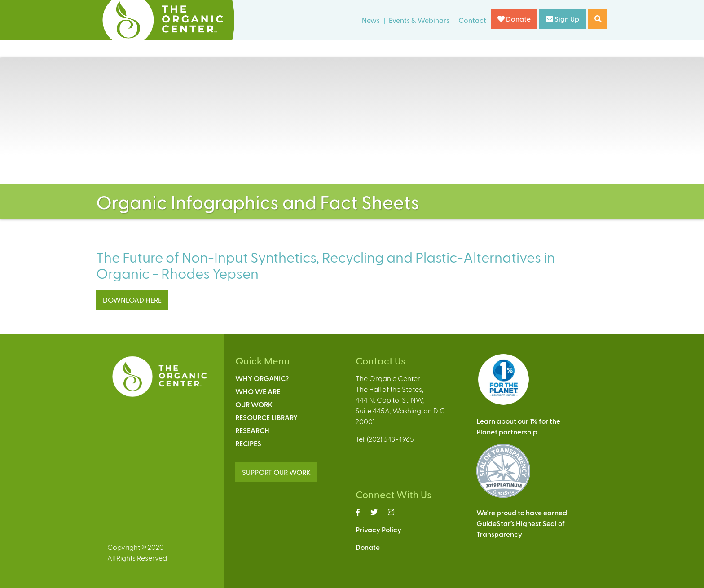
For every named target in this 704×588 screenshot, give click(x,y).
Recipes (248, 443)
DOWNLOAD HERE (132, 300)
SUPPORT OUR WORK (276, 472)
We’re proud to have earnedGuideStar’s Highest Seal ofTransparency (522, 523)
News (371, 20)
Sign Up (563, 19)
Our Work (254, 404)
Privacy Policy (378, 529)
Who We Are (258, 391)
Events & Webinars (419, 20)
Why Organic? (262, 378)
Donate (514, 19)
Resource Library (266, 417)
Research (252, 430)
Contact (472, 20)
